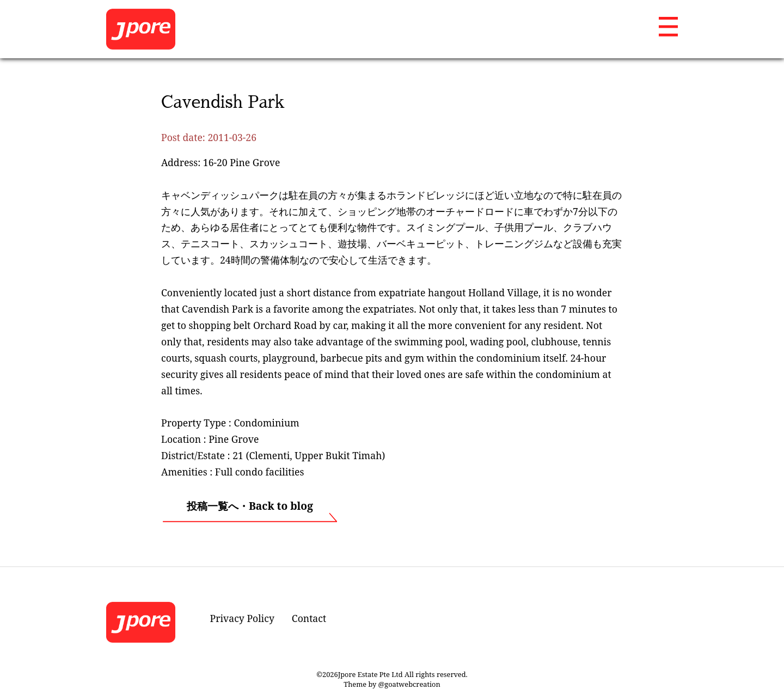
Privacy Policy (242, 618)
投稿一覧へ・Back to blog (250, 506)
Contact (309, 618)
